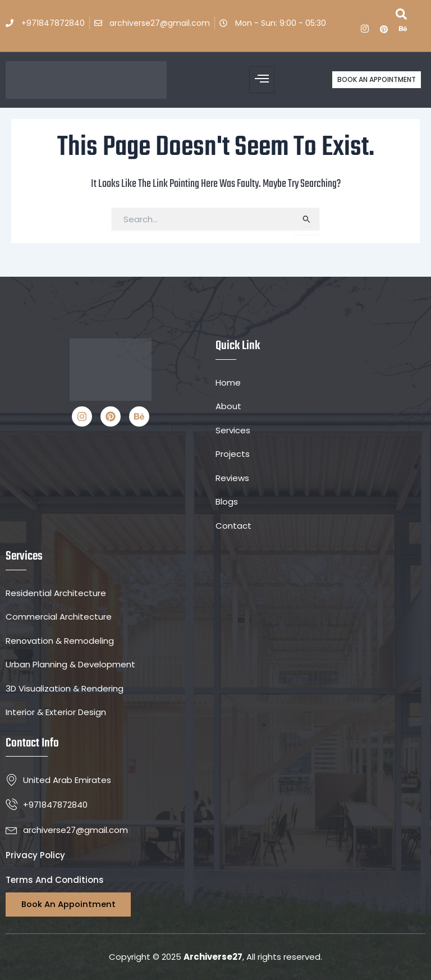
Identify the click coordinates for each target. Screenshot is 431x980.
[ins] (365, 31)
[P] (384, 31)
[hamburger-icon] (262, 80)
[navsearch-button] (401, 17)
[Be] (403, 31)
